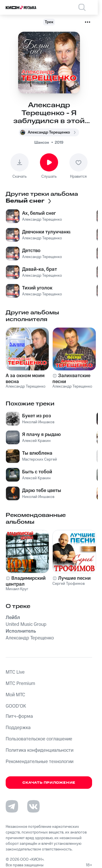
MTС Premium (20, 684)
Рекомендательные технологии (40, 762)
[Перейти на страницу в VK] (33, 806)
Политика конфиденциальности (40, 750)
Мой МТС (15, 695)
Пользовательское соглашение (39, 739)
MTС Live (15, 672)
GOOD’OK (16, 706)
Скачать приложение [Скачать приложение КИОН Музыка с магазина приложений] (49, 783)
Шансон (42, 143)
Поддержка (18, 728)
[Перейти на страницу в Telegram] (12, 806)
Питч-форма (19, 716)
